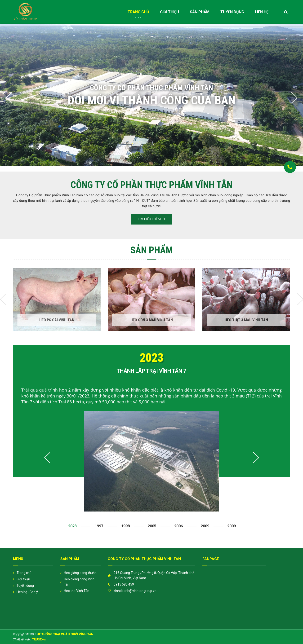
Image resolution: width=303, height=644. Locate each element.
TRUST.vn (39, 639)
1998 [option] (125, 526)
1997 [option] (99, 526)
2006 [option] (178, 526)
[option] (151, 95)
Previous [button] (9, 98)
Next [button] (294, 98)
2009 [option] (205, 526)
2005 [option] (152, 526)
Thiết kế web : (22, 639)
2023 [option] (72, 526)
